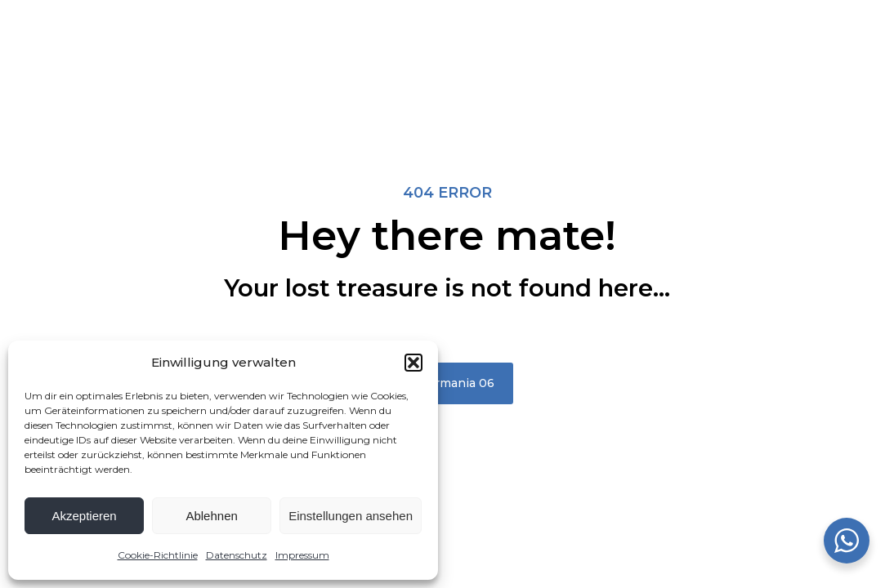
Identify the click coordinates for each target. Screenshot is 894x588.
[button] (413, 363)
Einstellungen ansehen (351, 516)
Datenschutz (237, 555)
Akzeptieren (84, 516)
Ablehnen (211, 516)
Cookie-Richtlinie (158, 555)
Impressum (302, 555)
